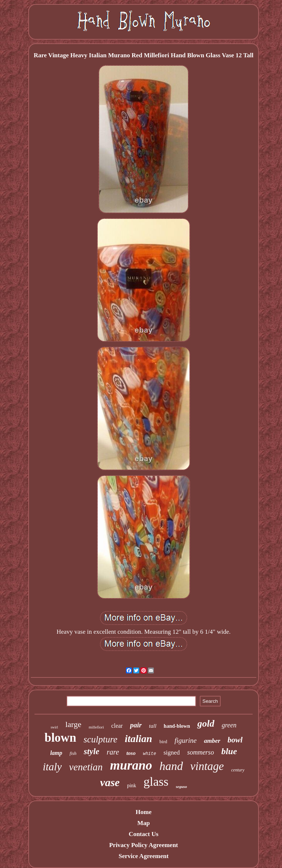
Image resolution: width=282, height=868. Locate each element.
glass (156, 782)
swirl (54, 727)
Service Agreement (144, 856)
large (73, 724)
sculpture (101, 739)
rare (113, 752)
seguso (182, 786)
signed (171, 753)
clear (117, 726)
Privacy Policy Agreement (144, 845)
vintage (207, 766)
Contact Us (144, 834)
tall (153, 726)
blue (229, 751)
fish (73, 753)
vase (110, 782)
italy (52, 767)
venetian (86, 767)
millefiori (97, 727)
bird (163, 742)
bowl (235, 740)
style (91, 751)
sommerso (201, 752)
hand (171, 766)
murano (131, 765)
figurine (185, 740)
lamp (56, 753)
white (149, 754)
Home (143, 812)
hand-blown (177, 726)
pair (136, 725)
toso (131, 753)
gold (206, 724)
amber (212, 741)
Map (144, 823)
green (229, 725)
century (238, 770)
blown (60, 738)
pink (132, 786)
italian (139, 739)
